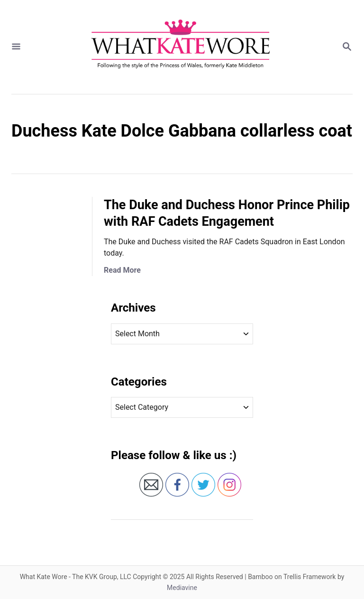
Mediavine (182, 588)
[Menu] (16, 47)
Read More (122, 270)
